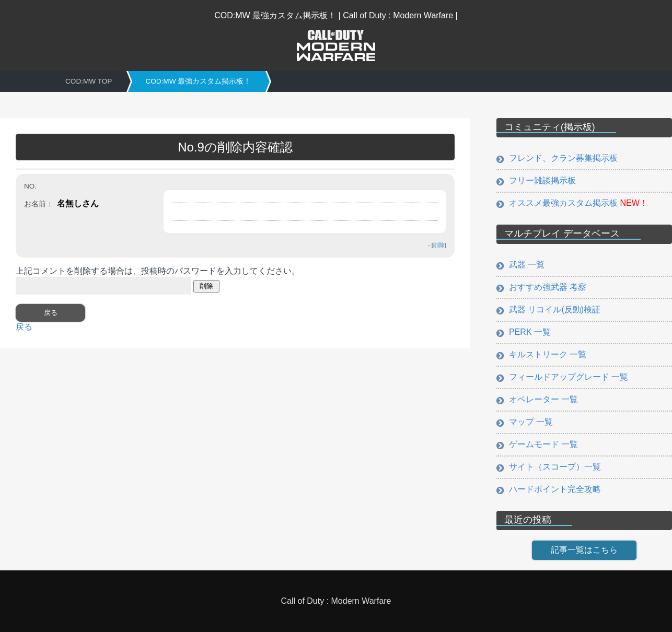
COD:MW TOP (89, 81)
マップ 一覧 (531, 422)
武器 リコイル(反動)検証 (555, 309)
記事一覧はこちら (584, 550)
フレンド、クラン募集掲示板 (563, 158)
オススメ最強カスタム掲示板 (578, 203)
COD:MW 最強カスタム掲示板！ (198, 81)
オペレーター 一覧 (543, 399)
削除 (439, 245)
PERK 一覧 (530, 332)
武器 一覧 (527, 265)
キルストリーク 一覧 (548, 354)
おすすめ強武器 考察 (548, 287)
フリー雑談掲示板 (542, 180)
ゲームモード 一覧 (543, 444)
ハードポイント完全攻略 (555, 489)
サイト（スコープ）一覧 (555, 467)
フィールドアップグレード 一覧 (569, 377)
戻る (24, 327)
